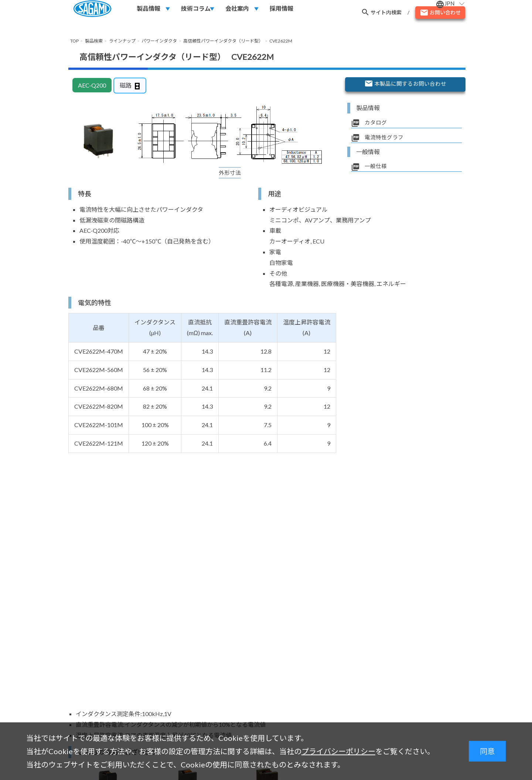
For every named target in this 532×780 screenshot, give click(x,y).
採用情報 (282, 12)
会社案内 (237, 12)
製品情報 (149, 12)
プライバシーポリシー (338, 751)
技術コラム (196, 12)
